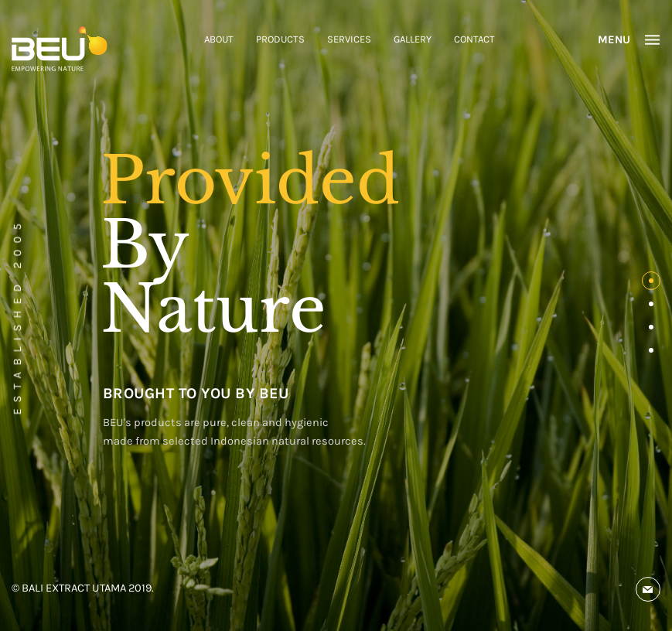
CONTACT (474, 39)
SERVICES (349, 39)
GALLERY (413, 39)
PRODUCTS (280, 39)
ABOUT (219, 39)
